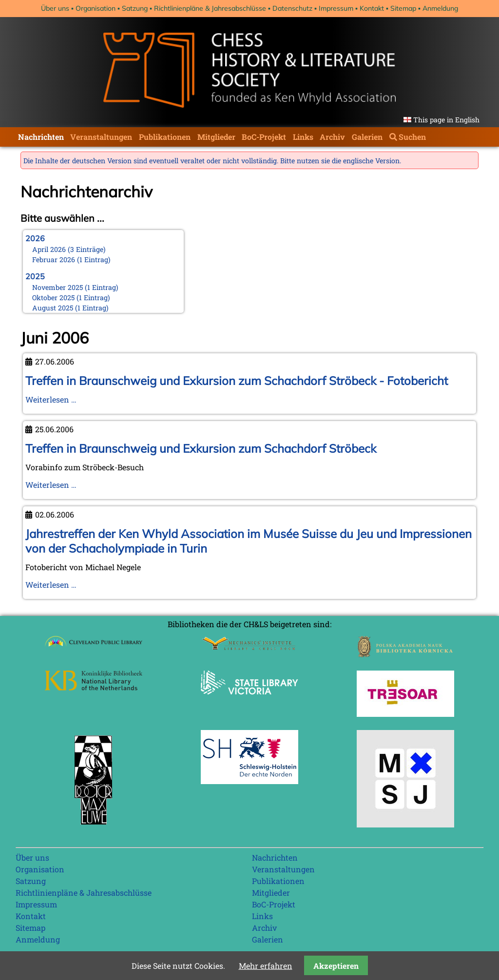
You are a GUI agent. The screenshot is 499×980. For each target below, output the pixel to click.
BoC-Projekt (264, 137)
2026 (35, 238)
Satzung (135, 8)
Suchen (412, 137)
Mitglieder (216, 137)
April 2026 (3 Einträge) (69, 249)
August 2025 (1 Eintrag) (70, 308)
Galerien (367, 137)
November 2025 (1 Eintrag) (75, 287)
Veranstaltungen (101, 137)
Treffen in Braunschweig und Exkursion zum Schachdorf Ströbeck (201, 448)
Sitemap (403, 8)
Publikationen (165, 137)
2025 (35, 276)
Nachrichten (41, 137)
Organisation (96, 8)
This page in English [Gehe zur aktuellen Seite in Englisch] (446, 120)
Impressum (336, 8)
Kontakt (372, 8)
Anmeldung (440, 8)
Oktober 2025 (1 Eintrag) (71, 298)
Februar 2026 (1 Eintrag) (71, 259)
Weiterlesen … (51, 399)
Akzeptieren (336, 966)
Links (303, 137)
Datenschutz (292, 8)
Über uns (55, 8)
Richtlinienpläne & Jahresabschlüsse (210, 8)
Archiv (332, 137)
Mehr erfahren (266, 966)
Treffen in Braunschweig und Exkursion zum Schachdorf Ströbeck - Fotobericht (237, 381)
